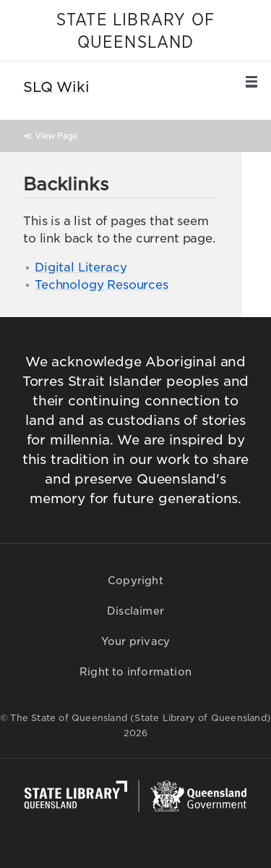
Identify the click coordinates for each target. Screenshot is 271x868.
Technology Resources (102, 285)
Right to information (135, 672)
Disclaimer (135, 611)
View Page (56, 136)
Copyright (135, 581)
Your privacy (135, 641)
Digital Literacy (81, 267)
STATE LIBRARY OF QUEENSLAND (135, 31)
